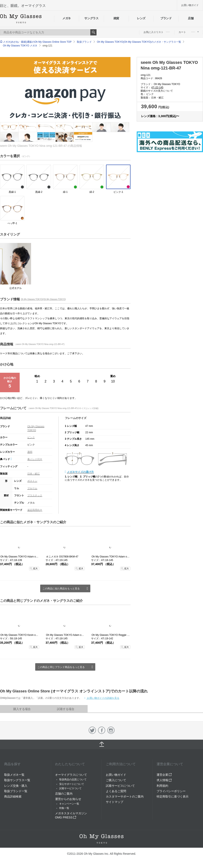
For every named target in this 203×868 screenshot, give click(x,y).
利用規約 (162, 786)
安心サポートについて (72, 784)
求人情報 (164, 780)
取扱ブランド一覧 (16, 791)
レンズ (141, 18)
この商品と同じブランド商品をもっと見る (61, 667)
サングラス (91, 18)
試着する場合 (66, 709)
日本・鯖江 (34, 474)
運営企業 (164, 775)
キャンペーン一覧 (69, 804)
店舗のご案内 (64, 794)
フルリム (32, 488)
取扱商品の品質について (73, 779)
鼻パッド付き (35, 459)
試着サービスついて (70, 788)
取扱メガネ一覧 (14, 775)
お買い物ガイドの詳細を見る (103, 698)
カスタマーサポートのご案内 (125, 796)
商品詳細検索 (13, 796)
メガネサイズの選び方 (80, 472)
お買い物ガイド (190, 5)
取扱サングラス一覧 (17, 780)
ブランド (166, 18)
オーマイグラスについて (71, 775)
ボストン (32, 481)
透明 (30, 452)
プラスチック (35, 495)
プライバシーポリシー (171, 791)
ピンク (31, 437)
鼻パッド (6, 459)
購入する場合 (22, 709)
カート (189, 32)
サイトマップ (115, 802)
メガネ (67, 18)
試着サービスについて (120, 786)
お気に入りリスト (157, 32)
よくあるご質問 (116, 791)
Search (93, 32)
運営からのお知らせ (68, 799)
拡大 (35, 568)
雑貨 (116, 18)
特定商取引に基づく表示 (173, 796)
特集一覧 (64, 808)
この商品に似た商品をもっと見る (61, 589)
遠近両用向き (35, 510)
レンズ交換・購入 (16, 786)
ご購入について (116, 780)
